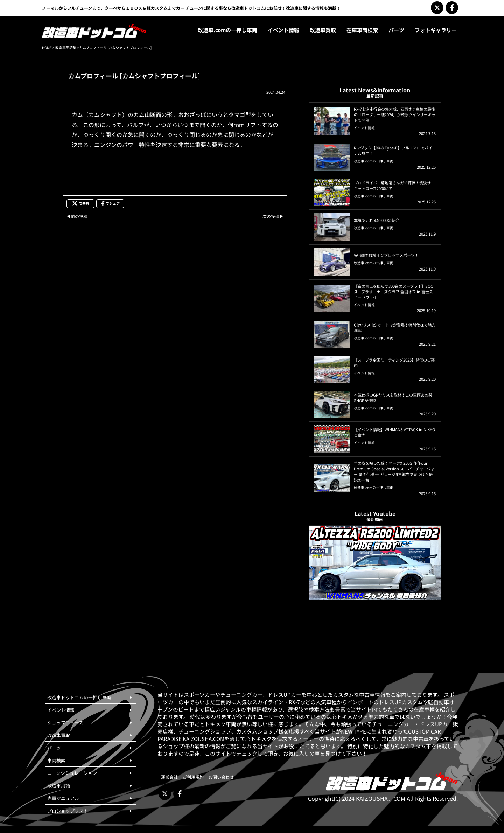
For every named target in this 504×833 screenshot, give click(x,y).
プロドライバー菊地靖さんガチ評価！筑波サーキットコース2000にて (394, 185)
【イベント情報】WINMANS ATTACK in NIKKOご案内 (394, 432)
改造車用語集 (66, 47)
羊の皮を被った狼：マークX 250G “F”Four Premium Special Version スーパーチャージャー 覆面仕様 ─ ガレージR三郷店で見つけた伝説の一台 (394, 471)
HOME (47, 47)
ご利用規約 (193, 777)
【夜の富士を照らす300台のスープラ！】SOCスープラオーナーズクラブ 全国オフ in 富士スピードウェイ (393, 292)
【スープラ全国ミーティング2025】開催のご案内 (394, 363)
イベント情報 (364, 128)
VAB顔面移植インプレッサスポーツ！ (386, 255)
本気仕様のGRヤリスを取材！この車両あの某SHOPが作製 (393, 398)
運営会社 (169, 777)
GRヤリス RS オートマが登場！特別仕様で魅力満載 (395, 328)
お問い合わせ (221, 777)
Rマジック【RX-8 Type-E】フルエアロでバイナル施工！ (393, 150)
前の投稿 (79, 216)
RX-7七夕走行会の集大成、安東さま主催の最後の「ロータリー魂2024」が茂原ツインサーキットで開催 (395, 114)
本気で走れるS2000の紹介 (377, 220)
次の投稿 (271, 216)
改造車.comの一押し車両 (374, 161)
